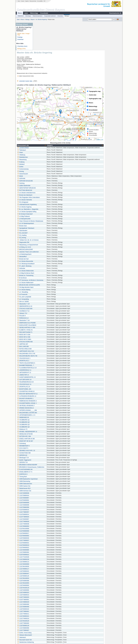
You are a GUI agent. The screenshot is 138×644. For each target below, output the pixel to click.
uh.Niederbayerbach (42, 227)
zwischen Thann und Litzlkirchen (46, 224)
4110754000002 (41, 473)
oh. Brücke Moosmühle (43, 234)
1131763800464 (41, 525)
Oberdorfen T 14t (41, 293)
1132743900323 (41, 565)
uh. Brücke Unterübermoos (44, 165)
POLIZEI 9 (39, 288)
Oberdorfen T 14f (41, 276)
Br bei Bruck (40, 250)
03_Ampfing (39, 208)
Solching (38, 156)
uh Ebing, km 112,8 (42, 220)
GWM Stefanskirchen (42, 456)
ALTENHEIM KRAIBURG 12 (44, 369)
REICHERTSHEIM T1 (42, 305)
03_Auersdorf (40, 205)
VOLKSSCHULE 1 (41, 331)
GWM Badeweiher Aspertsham (45, 452)
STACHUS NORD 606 (43, 314)
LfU (44, 1)
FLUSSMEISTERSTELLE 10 (44, 340)
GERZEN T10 (40, 435)
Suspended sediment (50, 16)
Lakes (26, 13)
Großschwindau (41, 142)
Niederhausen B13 (41, 461)
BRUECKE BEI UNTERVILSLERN (46, 258)
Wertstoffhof (39, 229)
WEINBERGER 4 (41, 418)
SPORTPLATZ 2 (41, 333)
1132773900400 (41, 596)
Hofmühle (39, 241)
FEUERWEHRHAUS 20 (43, 355)
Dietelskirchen (40, 130)
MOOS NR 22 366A (42, 312)
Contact (23, 1)
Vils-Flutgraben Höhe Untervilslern (46, 170)
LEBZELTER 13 (41, 347)
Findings (20, 37)
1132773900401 (41, 584)
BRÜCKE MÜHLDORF (43, 222)
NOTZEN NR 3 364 (42, 409)
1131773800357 (41, 485)
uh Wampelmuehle (41, 191)
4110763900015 (41, 482)
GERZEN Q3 (40, 428)
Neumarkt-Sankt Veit (42, 612)
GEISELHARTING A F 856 (44, 300)
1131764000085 (41, 522)
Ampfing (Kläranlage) (42, 617)
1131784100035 (41, 539)
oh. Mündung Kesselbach (43, 236)
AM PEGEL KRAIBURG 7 (44, 378)
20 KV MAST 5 (40, 421)
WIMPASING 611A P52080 (44, 295)
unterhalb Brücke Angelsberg (45, 177)
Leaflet (116, 112)
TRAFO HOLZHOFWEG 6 (44, 336)
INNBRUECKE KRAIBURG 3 (45, 373)
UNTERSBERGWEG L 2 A (44, 388)
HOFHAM (39, 151)
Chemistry (60, 16)
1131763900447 (41, 546)
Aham (38, 125)
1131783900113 (41, 534)
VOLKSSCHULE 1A (42, 357)
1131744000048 (41, 466)
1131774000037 (41, 513)
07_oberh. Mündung (42, 239)
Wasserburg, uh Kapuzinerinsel (45, 217)
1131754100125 (41, 593)
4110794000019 (41, 518)
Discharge (28, 16)
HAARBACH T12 (41, 284)
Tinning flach (40, 449)
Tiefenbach (39, 123)
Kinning (38, 144)
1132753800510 (41, 567)
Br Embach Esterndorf (43, 187)
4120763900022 (41, 527)
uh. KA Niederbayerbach (43, 196)
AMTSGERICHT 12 (42, 345)
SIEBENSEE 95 (41, 390)
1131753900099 (41, 478)
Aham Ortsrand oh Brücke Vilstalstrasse (48, 194)
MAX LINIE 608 (41, 319)
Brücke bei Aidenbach (42, 168)
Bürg (37, 622)
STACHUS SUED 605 (42, 281)
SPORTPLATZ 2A (41, 359)
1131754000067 (41, 492)
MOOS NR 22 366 (41, 310)
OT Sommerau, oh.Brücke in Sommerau (48, 253)
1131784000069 (41, 537)
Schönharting (40, 619)
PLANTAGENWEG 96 (42, 442)
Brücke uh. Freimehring (43, 248)
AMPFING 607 (40, 317)
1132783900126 (41, 549)
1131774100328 (41, 530)
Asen (37, 624)
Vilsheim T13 (40, 286)
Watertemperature (37, 16)
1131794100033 (41, 551)
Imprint (27, 1)
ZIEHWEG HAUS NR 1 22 (44, 423)
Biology (67, 16)
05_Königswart (40, 175)
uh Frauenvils (40, 267)
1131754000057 (41, 470)
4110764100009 (41, 501)
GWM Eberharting (41, 454)
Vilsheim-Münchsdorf (42, 608)
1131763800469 (41, 577)
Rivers (20, 13)
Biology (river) (21, 49)
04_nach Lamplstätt (42, 269)
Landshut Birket (41, 120)
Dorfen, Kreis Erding (42, 605)
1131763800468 (41, 601)
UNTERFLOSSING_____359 (45, 383)
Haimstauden (40, 203)
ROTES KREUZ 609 (42, 321)
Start (19, 1)
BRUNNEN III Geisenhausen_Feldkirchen (48, 440)
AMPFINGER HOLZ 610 (43, 324)
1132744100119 (41, 560)
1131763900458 (41, 579)
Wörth (38, 149)
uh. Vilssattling (40, 265)
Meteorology (34, 13)
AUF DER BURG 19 (42, 352)
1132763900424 (41, 544)
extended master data (42, 54)
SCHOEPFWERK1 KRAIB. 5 (44, 376)
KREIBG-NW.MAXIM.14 (43, 381)
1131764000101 (41, 589)
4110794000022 (41, 520)
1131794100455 (41, 556)
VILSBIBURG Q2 (41, 395)
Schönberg (39, 416)
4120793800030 (41, 511)
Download (20, 39)
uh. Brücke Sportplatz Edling (44, 184)
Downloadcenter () (115, 13)
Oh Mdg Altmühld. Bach (43, 260)
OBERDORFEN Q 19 (42, 279)
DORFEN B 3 (40, 447)
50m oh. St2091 (41, 274)
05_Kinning (39, 210)
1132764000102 (41, 582)
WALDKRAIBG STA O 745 (44, 326)
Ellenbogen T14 (41, 430)
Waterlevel (21, 16)
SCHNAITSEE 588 (41, 425)
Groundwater (44, 13)
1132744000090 (41, 563)
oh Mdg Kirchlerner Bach (43, 246)
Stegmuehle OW (41, 215)
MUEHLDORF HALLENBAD (44, 298)
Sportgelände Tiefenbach (43, 201)
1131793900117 (41, 541)
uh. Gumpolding (41, 272)
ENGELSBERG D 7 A (42, 444)
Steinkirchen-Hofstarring (43, 615)
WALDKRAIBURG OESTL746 (45, 329)
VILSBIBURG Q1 (41, 392)
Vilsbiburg (39, 127)
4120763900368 (41, 553)
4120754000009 (41, 475)
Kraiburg (38, 135)
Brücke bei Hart (41, 232)
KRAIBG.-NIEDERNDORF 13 (45, 404)
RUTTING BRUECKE (42, 163)
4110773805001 (41, 572)
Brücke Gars (40, 198)
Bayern (33, 19)
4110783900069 (41, 504)
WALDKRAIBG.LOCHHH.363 (45, 385)
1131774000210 (41, 591)
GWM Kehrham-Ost (42, 463)
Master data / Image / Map (24, 34)
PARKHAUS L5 (40, 291)
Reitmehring (40, 627)
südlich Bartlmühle (41, 158)
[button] (78, 84)
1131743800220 (41, 575)
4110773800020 (41, 489)
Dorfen (38, 139)
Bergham (39, 629)
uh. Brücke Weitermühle (43, 243)
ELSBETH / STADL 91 (43, 302)
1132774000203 (41, 570)
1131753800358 (41, 480)
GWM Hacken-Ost (41, 459)
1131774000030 (41, 494)
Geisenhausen (40, 146)
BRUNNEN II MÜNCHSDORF (45, 437)
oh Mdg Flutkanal (41, 189)
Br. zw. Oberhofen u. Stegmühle (45, 182)
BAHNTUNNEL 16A (42, 362)
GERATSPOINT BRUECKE (44, 161)
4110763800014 (41, 487)
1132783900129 (41, 598)
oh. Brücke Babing (41, 262)
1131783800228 (41, 532)
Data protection (33, 1)
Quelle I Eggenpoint (42, 433)
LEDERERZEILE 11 (42, 343)
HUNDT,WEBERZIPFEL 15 (44, 350)
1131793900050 (41, 499)
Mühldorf (38, 137)
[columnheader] (49, 118)
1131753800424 (41, 468)
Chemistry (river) (22, 46)
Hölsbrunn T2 (40, 402)
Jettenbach (39, 610)
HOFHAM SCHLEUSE (43, 153)
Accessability (40, 1)
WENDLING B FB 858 (43, 407)
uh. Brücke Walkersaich (43, 255)
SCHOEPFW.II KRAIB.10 (43, 364)
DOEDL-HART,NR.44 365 (44, 411)
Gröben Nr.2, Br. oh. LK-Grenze (46, 213)
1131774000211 (41, 586)
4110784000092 (41, 508)
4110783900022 (41, 515)
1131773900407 (41, 603)
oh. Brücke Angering (41, 19)
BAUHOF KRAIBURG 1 (43, 371)
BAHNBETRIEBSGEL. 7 (43, 338)
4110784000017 (41, 506)
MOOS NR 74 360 (41, 307)
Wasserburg (39, 132)
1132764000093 (41, 558)
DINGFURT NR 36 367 (43, 414)
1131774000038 (41, 496)
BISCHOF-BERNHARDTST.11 (45, 366)
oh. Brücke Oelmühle (42, 172)
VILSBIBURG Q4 (41, 399)
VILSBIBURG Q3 (41, 397)
